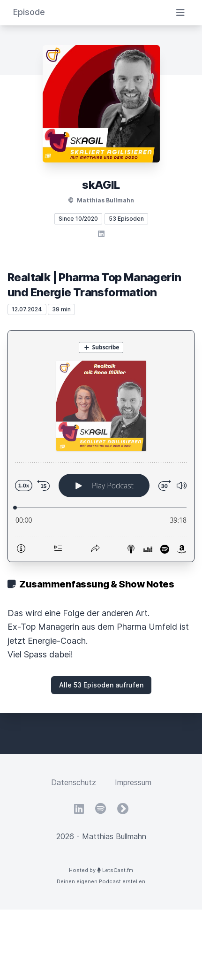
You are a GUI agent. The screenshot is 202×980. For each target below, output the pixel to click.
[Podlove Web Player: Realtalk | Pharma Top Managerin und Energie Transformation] (101, 446)
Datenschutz (74, 782)
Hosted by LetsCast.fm (101, 870)
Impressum (133, 782)
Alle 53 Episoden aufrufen (101, 685)
